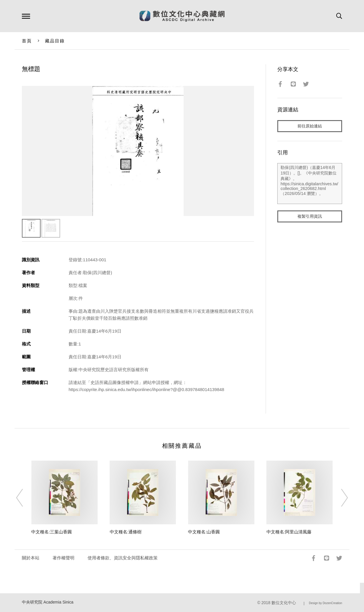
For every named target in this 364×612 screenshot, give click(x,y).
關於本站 (31, 558)
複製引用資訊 (310, 217)
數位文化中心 (284, 603)
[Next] (339, 498)
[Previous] (25, 498)
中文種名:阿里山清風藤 (289, 532)
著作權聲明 (63, 558)
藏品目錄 (55, 41)
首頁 (27, 41)
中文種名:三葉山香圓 (52, 532)
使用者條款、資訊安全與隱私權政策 (123, 558)
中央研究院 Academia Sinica (48, 602)
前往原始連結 (310, 126)
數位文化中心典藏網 (182, 16)
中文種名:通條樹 (126, 532)
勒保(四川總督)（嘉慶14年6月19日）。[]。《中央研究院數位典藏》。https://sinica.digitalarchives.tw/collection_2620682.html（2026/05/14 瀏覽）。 (310, 184)
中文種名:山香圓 (204, 532)
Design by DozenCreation (325, 603)
